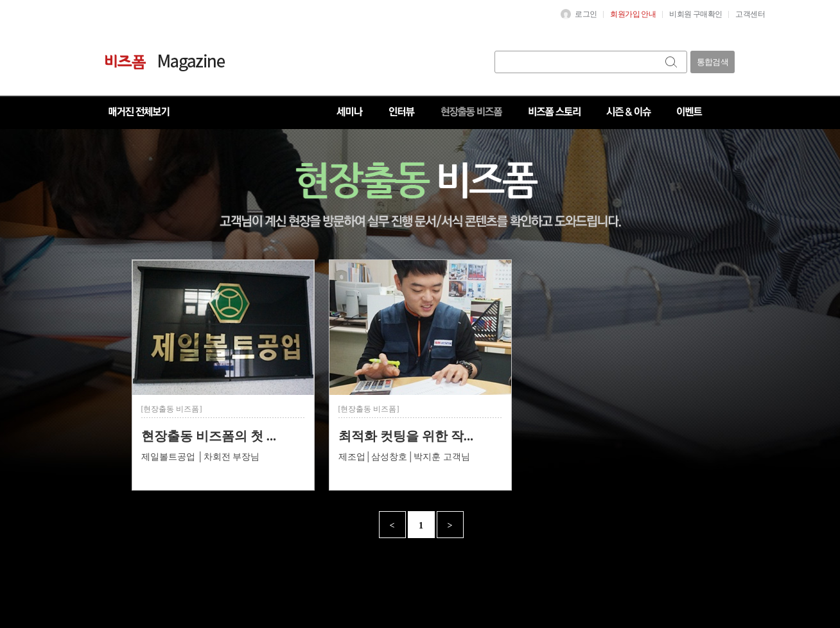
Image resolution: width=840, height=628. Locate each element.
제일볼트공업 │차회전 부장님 (201, 457)
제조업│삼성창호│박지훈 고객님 (404, 457)
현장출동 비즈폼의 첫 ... (209, 436)
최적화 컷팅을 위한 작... (406, 436)
